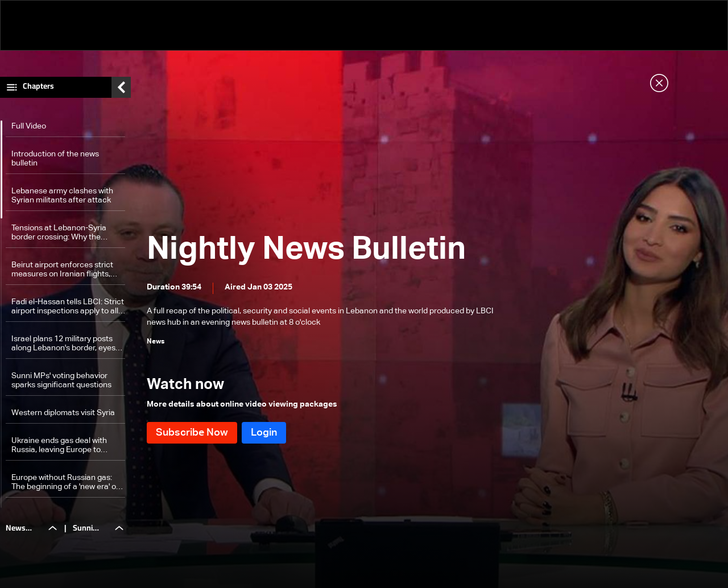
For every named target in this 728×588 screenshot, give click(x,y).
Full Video (29, 126)
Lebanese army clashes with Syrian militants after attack (62, 196)
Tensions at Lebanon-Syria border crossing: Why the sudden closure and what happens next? (59, 233)
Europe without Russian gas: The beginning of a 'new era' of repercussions (65, 483)
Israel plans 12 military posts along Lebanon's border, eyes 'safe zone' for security (63, 344)
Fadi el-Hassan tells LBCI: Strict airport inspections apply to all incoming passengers (68, 307)
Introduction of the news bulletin (55, 159)
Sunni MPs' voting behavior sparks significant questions (61, 380)
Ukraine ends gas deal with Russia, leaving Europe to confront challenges (59, 446)
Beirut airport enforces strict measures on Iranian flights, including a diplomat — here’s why (64, 270)
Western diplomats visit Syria (63, 413)
